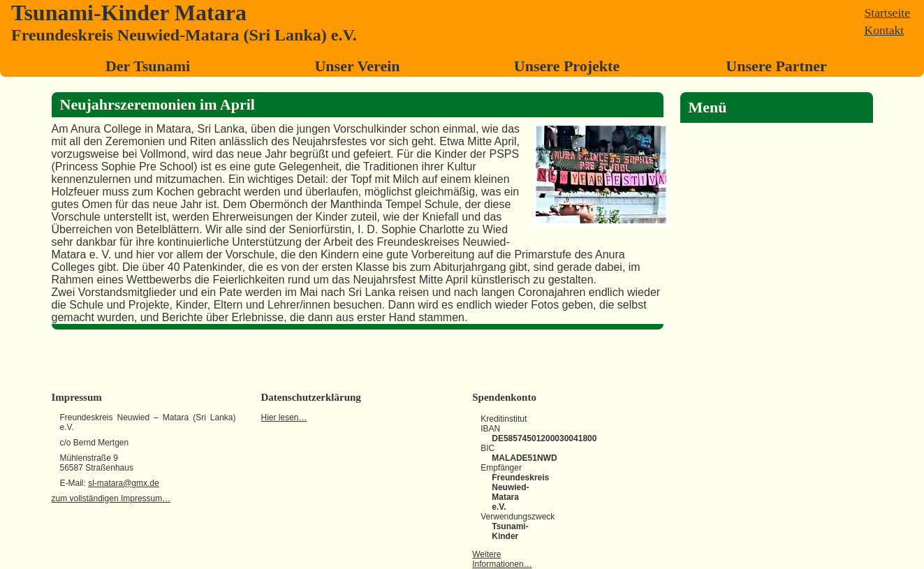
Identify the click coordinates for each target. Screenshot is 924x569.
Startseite (887, 13)
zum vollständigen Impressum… (111, 498)
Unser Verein (357, 66)
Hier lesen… (284, 417)
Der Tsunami (148, 66)
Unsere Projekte (567, 66)
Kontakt (885, 30)
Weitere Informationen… (502, 559)
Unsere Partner (776, 66)
